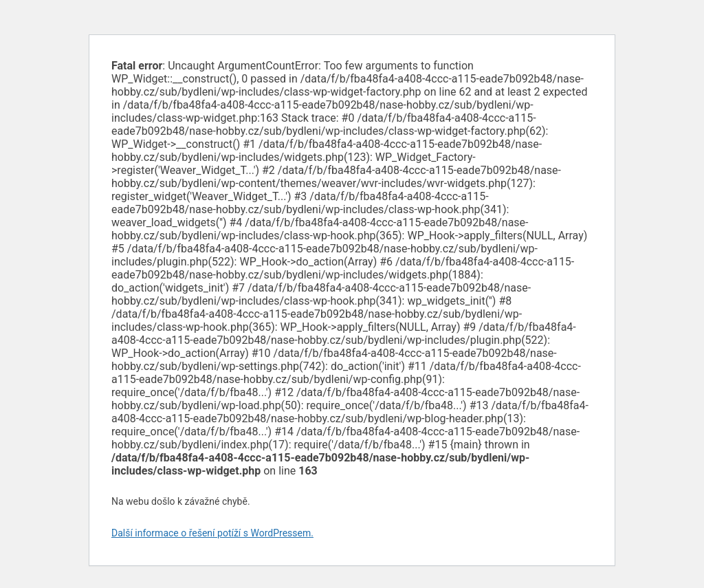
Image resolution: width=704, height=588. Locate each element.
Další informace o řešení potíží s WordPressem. (212, 533)
